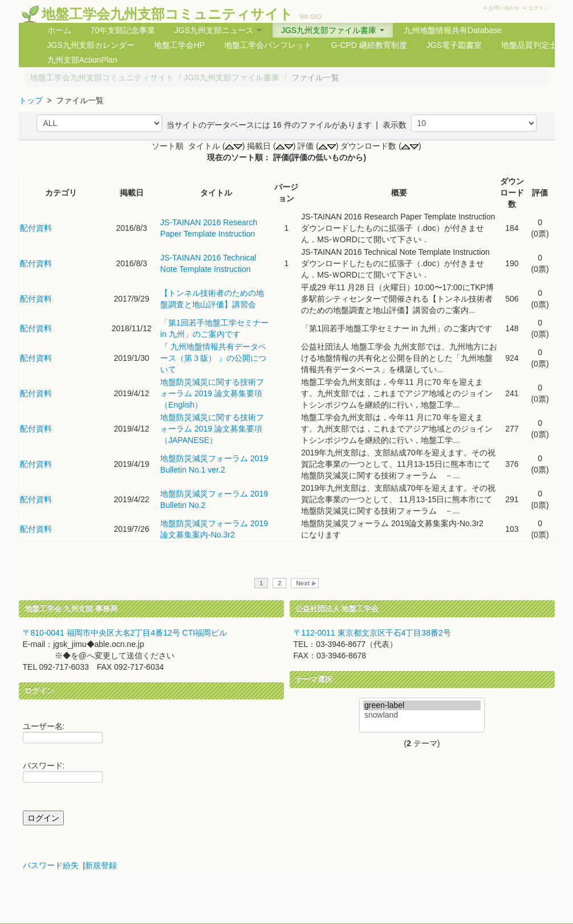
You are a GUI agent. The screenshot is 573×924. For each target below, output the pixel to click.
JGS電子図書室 (454, 45)
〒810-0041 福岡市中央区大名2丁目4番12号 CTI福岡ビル (125, 633)
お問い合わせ (504, 8)
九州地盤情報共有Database (453, 30)
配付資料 (36, 228)
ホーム (59, 30)
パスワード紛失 (51, 865)
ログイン (539, 8)
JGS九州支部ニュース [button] (218, 30)
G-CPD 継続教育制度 (369, 45)
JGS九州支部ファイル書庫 (231, 78)
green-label (422, 705)
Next (303, 583)
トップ (31, 100)
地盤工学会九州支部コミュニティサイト (167, 14)
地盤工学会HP (179, 45)
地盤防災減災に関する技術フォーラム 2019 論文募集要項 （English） (212, 393)
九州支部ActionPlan (82, 60)
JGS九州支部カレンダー (91, 45)
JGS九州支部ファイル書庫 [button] (333, 30)
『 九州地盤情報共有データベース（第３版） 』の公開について (213, 358)
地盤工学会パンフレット (268, 45)
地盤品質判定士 (529, 45)
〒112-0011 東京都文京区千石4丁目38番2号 (372, 633)
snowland (422, 715)
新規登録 (101, 865)
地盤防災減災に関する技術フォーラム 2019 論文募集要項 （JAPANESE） (212, 429)
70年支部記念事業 (123, 30)
